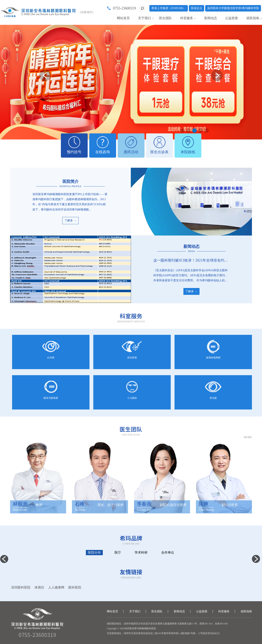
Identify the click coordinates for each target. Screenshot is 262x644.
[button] (182, 131)
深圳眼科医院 (21, 587)
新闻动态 (211, 18)
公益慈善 (232, 18)
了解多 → (71, 220)
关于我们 (145, 18)
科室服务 (187, 18)
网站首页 (123, 18)
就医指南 (253, 18)
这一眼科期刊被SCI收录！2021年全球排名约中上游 (191, 260)
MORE (248, 437)
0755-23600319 (124, 8)
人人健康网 (56, 587)
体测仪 (39, 587)
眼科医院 (75, 587)
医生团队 (165, 18)
